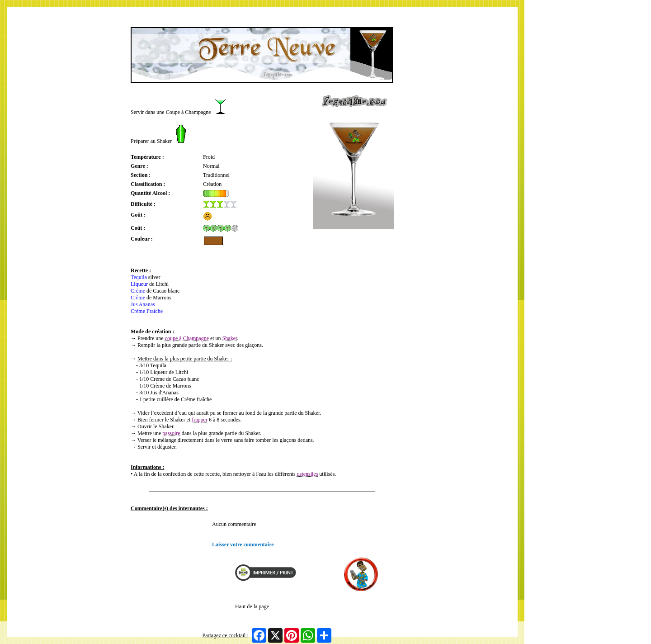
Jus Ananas (143, 304)
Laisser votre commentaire (243, 545)
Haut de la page (252, 606)
